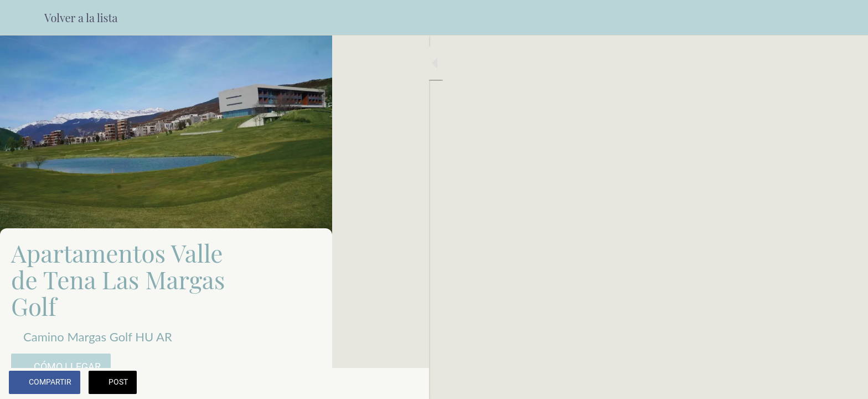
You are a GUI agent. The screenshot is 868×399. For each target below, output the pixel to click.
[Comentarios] (310, 383)
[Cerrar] (22, 18)
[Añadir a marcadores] (283, 383)
